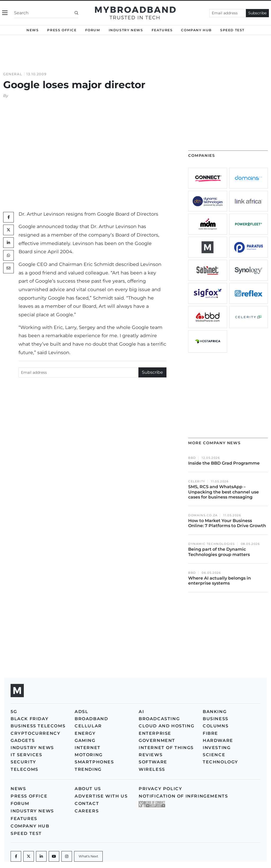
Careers (87, 811)
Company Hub (196, 30)
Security (23, 762)
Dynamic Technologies (212, 544)
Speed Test (232, 30)
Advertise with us (101, 796)
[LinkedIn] (8, 243)
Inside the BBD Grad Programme (224, 463)
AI (141, 712)
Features (162, 30)
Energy (85, 733)
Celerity (197, 481)
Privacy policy (160, 789)
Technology (220, 762)
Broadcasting (159, 719)
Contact (87, 804)
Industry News (126, 30)
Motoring (89, 755)
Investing (217, 748)
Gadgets (23, 740)
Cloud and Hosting (166, 726)
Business (216, 719)
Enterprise (155, 733)
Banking (215, 712)
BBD (192, 458)
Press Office (62, 30)
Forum (93, 30)
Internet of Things (166, 748)
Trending (88, 769)
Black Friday (30, 719)
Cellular (88, 726)
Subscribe (257, 13)
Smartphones (94, 762)
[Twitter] (8, 230)
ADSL (81, 712)
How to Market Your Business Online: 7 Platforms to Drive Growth (228, 523)
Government (157, 740)
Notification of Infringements (183, 796)
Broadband (91, 719)
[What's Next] (88, 856)
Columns (216, 726)
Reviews (151, 755)
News (33, 30)
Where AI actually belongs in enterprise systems (220, 581)
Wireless (152, 769)
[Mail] (8, 268)
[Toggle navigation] (5, 13)
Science (214, 755)
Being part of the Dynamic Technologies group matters (219, 552)
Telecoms (24, 769)
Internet (88, 748)
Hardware (218, 740)
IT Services (26, 755)
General (13, 74)
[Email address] (228, 13)
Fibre (210, 733)
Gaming (85, 740)
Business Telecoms (38, 726)
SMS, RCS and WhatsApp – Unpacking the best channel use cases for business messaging (223, 492)
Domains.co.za (203, 515)
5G (14, 712)
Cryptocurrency (35, 733)
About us (88, 789)
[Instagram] (67, 856)
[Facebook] (16, 856)
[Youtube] (54, 856)
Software (153, 762)
